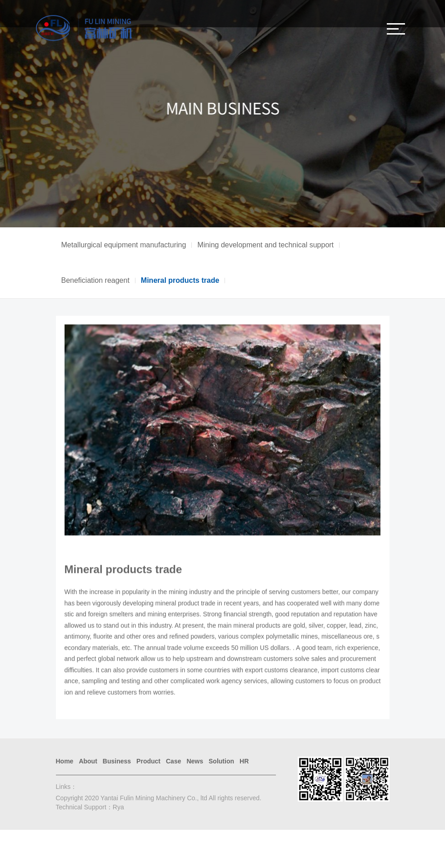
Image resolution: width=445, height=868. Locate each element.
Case (173, 761)
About (88, 761)
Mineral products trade (180, 281)
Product (148, 761)
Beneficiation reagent (95, 281)
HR (244, 761)
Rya (118, 807)
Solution (221, 761)
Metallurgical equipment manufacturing (124, 245)
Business (117, 761)
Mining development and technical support (265, 245)
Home (65, 761)
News (195, 761)
